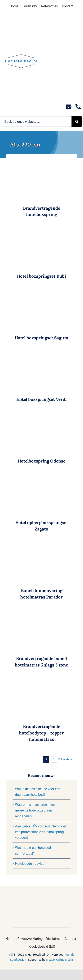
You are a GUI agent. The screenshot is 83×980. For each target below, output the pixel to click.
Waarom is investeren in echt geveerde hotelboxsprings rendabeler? (36, 810)
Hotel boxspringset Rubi (41, 276)
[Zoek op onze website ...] (36, 122)
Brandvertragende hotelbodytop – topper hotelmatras (41, 733)
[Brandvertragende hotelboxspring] (41, 161)
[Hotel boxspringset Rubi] (41, 229)
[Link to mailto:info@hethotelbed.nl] (69, 107)
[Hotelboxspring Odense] (41, 414)
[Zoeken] (77, 122)
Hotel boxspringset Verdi (41, 399)
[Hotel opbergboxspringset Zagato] (41, 475)
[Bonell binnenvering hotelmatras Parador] (41, 543)
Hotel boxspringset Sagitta (41, 338)
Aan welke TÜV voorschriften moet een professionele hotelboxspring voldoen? (40, 832)
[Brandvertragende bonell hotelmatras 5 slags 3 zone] (41, 611)
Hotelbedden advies (30, 864)
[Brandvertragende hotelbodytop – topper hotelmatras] (41, 679)
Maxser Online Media (59, 960)
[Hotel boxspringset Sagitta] (41, 291)
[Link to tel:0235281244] (78, 107)
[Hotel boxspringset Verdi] (41, 352)
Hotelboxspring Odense (42, 461)
